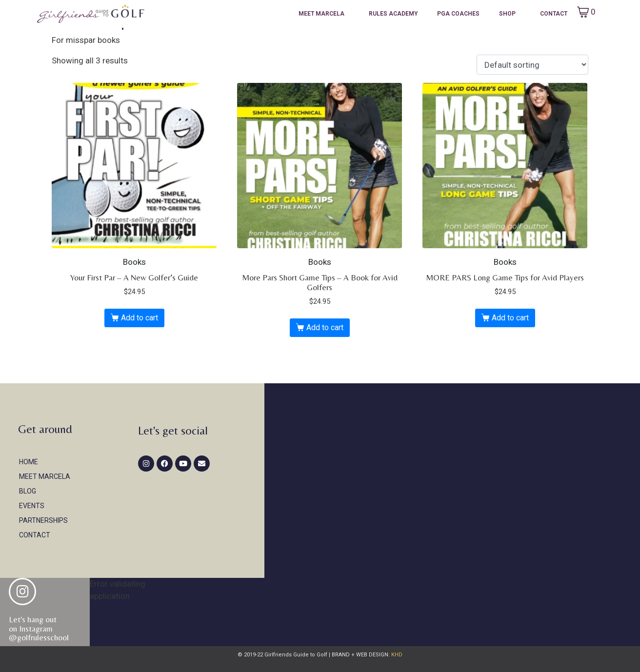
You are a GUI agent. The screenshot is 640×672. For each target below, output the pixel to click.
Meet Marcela (321, 14)
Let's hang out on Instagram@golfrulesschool (39, 628)
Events (32, 506)
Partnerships (43, 520)
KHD (396, 655)
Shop (507, 14)
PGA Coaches (458, 14)
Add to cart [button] (140, 318)
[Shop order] (532, 65)
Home (29, 462)
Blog (28, 491)
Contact (554, 14)
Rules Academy (393, 14)
